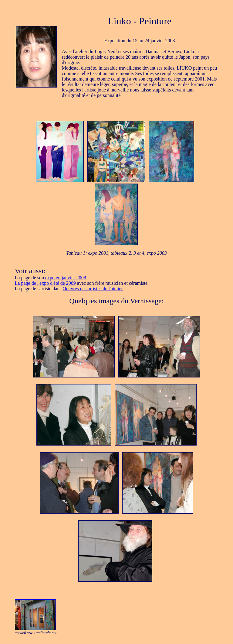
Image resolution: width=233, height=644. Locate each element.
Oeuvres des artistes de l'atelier (93, 289)
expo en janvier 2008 (66, 278)
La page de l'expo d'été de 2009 (45, 283)
